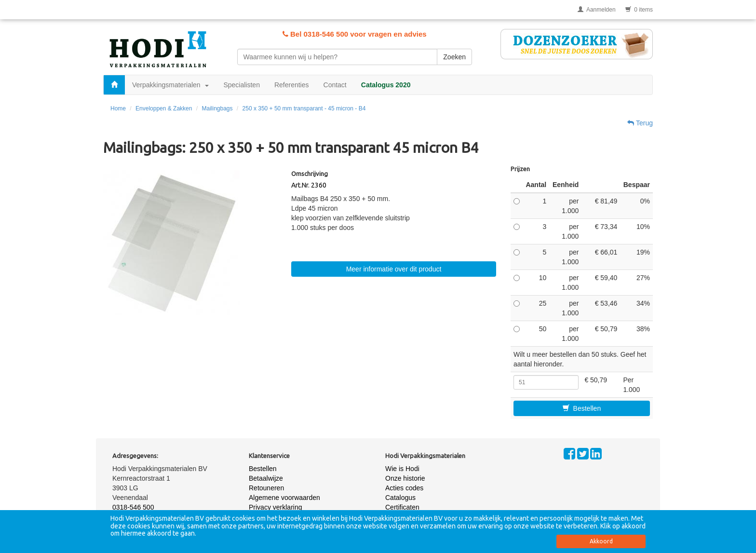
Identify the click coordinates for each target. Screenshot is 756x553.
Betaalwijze (266, 478)
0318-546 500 (133, 507)
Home (118, 108)
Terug (640, 123)
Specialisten (242, 85)
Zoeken (454, 57)
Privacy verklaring (275, 507)
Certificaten (402, 507)
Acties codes (404, 488)
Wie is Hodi (402, 469)
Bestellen (582, 408)
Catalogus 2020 (386, 85)
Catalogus (400, 498)
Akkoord (601, 541)
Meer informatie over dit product (394, 269)
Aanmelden (597, 10)
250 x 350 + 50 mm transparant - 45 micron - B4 (304, 108)
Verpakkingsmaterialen (170, 85)
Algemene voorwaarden (284, 498)
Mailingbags (217, 108)
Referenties (292, 85)
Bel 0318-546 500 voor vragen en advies (355, 34)
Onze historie (405, 478)
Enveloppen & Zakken (164, 108)
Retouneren (266, 488)
